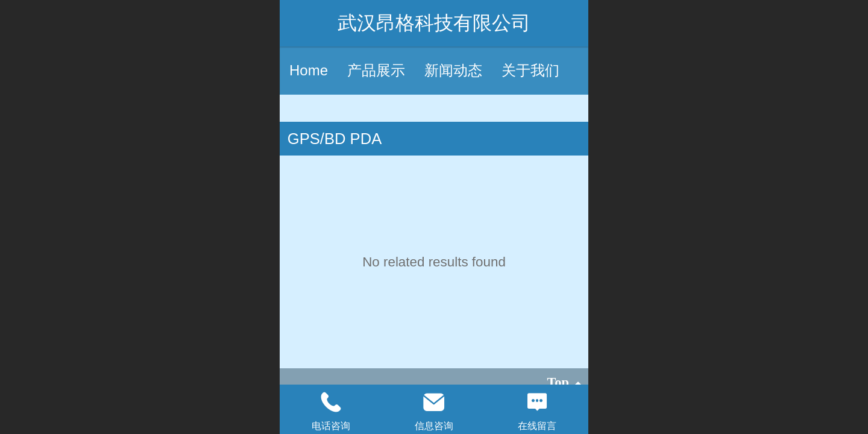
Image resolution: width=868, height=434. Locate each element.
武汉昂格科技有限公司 (434, 23)
